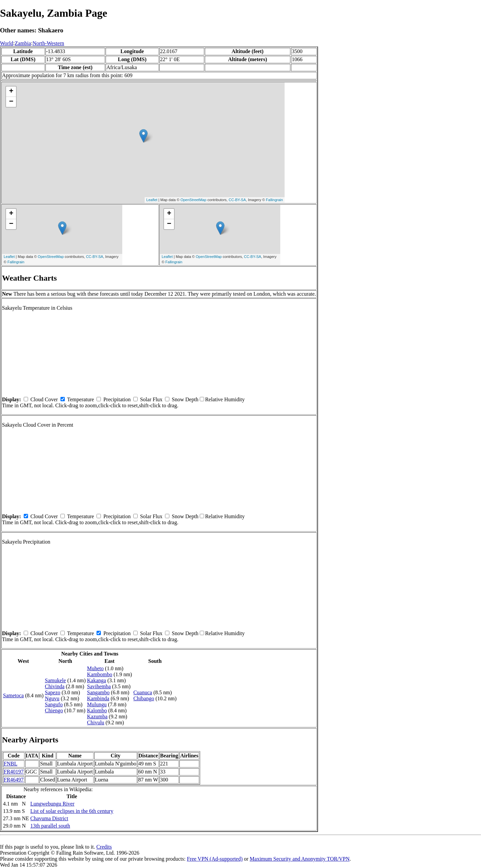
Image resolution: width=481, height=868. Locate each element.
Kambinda (98, 698)
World (7, 43)
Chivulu (96, 722)
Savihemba (99, 686)
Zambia (23, 43)
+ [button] (11, 92)
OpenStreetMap (193, 200)
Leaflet (152, 200)
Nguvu (52, 698)
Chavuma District (49, 818)
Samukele (55, 680)
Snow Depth (185, 399)
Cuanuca (143, 692)
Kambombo (100, 674)
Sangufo (54, 704)
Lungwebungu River (52, 804)
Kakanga (97, 680)
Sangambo (99, 692)
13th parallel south (50, 826)
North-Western (48, 43)
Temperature (81, 399)
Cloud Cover (44, 399)
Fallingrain (274, 200)
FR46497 (14, 780)
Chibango (144, 698)
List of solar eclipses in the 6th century (72, 811)
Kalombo (97, 710)
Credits (104, 847)
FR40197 (14, 772)
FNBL (11, 764)
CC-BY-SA (237, 200)
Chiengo (54, 710)
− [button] (11, 102)
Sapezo (52, 692)
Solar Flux (151, 399)
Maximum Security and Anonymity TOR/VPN (300, 859)
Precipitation (117, 399)
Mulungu (97, 704)
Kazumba (97, 716)
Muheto (96, 668)
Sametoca (13, 695)
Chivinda (55, 686)
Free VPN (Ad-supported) (215, 859)
